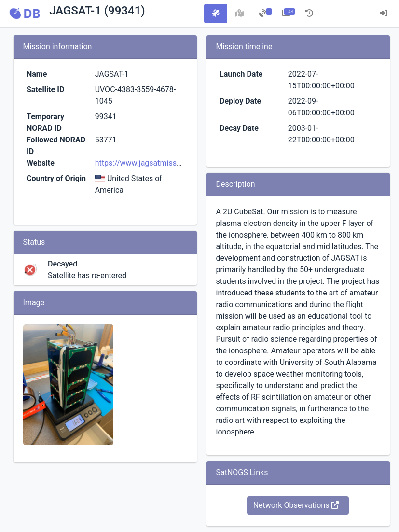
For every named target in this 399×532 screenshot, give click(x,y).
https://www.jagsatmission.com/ (151, 163)
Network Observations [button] (296, 505)
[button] (25, 14)
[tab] (216, 14)
